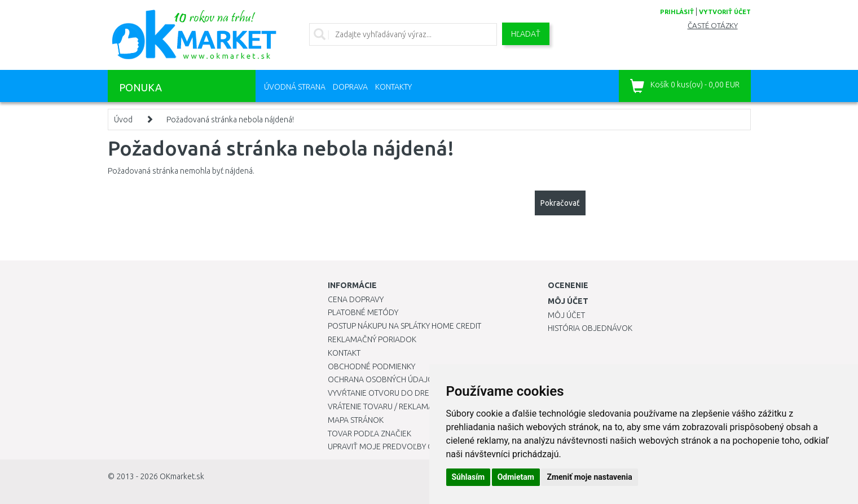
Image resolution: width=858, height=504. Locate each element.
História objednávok (590, 328)
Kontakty (393, 87)
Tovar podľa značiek (369, 434)
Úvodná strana (295, 87)
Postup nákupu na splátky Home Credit (404, 326)
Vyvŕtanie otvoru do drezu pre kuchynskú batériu (428, 393)
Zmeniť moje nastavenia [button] (589, 477)
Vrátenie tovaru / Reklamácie (386, 406)
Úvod (123, 120)
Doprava (350, 87)
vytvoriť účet (725, 12)
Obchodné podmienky (371, 366)
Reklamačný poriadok (372, 339)
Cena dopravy (356, 299)
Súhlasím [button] (468, 477)
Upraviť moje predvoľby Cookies (394, 446)
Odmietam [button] (516, 477)
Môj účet (566, 315)
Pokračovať (560, 203)
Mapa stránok (356, 420)
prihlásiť (677, 12)
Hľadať (526, 34)
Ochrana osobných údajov (383, 379)
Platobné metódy (363, 312)
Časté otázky (713, 26)
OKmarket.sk (182, 476)
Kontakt (344, 353)
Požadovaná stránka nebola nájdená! (230, 120)
